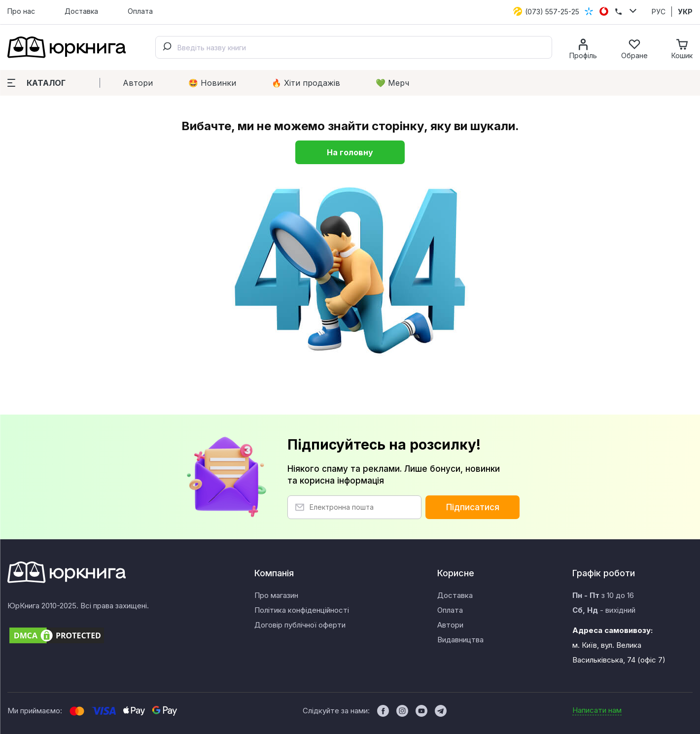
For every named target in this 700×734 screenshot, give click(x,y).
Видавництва (460, 640)
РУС (659, 12)
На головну (350, 152)
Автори (138, 83)
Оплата (140, 11)
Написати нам (597, 710)
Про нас (21, 11)
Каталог (36, 83)
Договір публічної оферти (300, 625)
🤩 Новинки (212, 83)
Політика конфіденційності (302, 610)
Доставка (81, 11)
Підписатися (473, 507)
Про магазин (276, 595)
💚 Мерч (392, 83)
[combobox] (354, 47)
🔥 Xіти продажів (306, 83)
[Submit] (167, 47)
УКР (685, 12)
